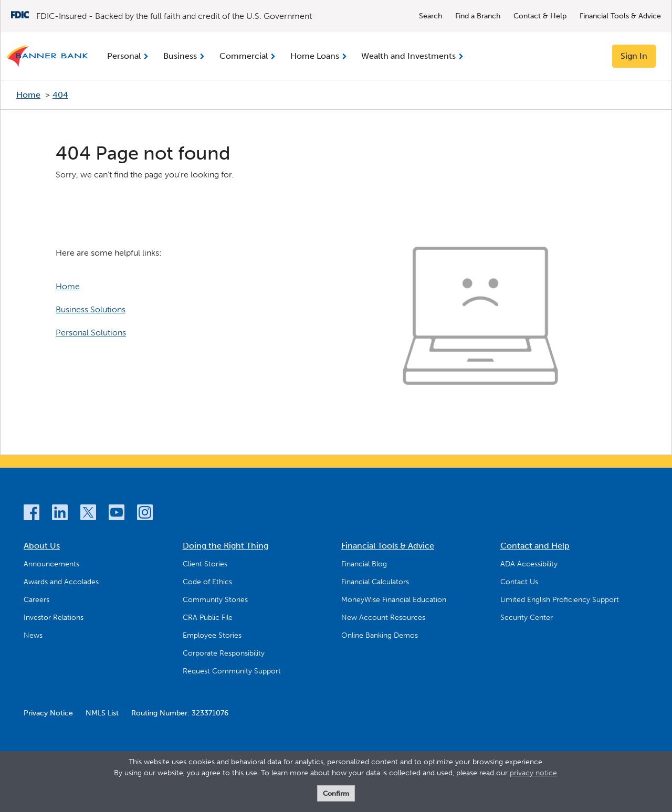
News (33, 635)
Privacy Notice (48, 713)
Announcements (51, 564)
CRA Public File (208, 618)
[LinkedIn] (60, 514)
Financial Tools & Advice (620, 16)
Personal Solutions (91, 333)
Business (180, 56)
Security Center (527, 618)
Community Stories (215, 600)
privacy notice (533, 773)
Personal (124, 56)
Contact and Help (535, 546)
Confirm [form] (336, 793)
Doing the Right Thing (225, 546)
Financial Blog (364, 564)
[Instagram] (145, 514)
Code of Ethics (207, 582)
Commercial (244, 56)
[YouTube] (117, 514)
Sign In (634, 56)
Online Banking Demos (380, 635)
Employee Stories (212, 635)
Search (430, 16)
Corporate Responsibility (224, 653)
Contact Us (519, 582)
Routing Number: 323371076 (180, 713)
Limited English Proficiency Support (560, 600)
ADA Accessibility (529, 564)
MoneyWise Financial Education (394, 600)
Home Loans (315, 56)
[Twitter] (88, 514)
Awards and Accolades (61, 582)
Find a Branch (478, 16)
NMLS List (102, 713)
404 (60, 95)
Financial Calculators (375, 582)
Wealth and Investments (408, 56)
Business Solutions (91, 309)
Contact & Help (540, 16)
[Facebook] (31, 514)
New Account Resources (383, 618)
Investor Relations (54, 618)
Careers (36, 600)
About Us (42, 546)
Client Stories (205, 564)
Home (28, 95)
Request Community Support (232, 671)
